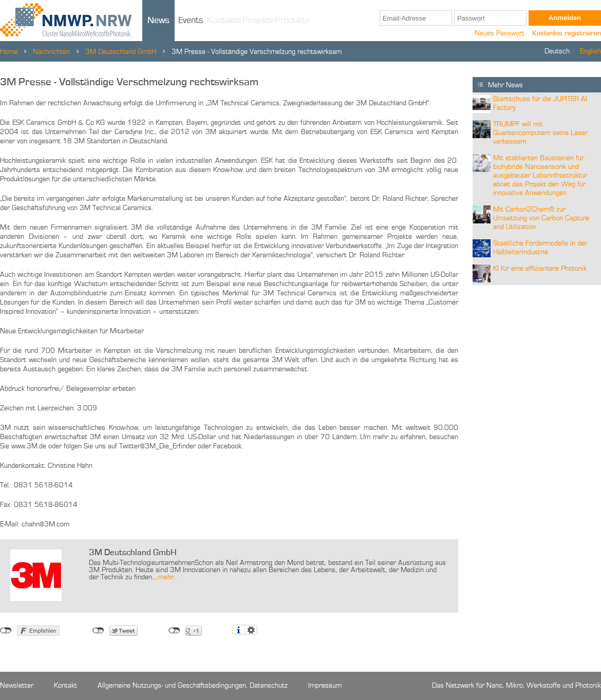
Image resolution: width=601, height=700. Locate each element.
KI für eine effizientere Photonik (540, 269)
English (590, 51)
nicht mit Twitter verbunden (98, 631)
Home (9, 52)
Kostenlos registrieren (567, 33)
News (158, 21)
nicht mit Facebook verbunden (6, 631)
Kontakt (65, 686)
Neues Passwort (500, 33)
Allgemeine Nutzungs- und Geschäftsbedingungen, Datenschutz (193, 686)
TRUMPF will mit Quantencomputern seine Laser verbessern (540, 133)
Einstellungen (251, 630)
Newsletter (17, 686)
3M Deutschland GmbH (121, 52)
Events (191, 21)
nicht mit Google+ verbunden (174, 631)
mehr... (168, 577)
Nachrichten (51, 52)
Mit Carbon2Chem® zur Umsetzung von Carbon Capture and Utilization (541, 218)
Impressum (325, 686)
